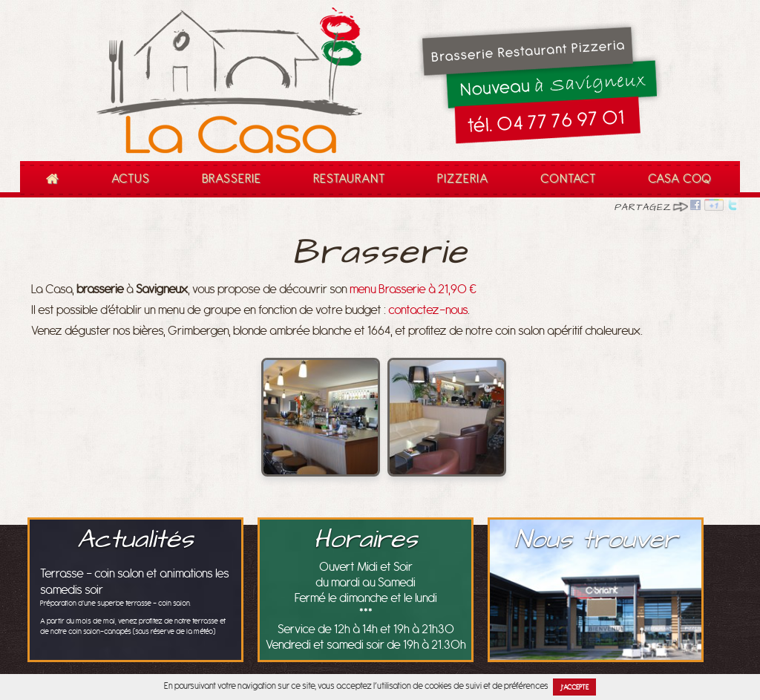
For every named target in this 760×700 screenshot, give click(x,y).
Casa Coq (680, 179)
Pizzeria (463, 179)
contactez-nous (428, 310)
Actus (131, 179)
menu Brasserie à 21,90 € (413, 290)
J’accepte (575, 687)
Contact (568, 179)
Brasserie (232, 179)
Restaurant (344, 184)
